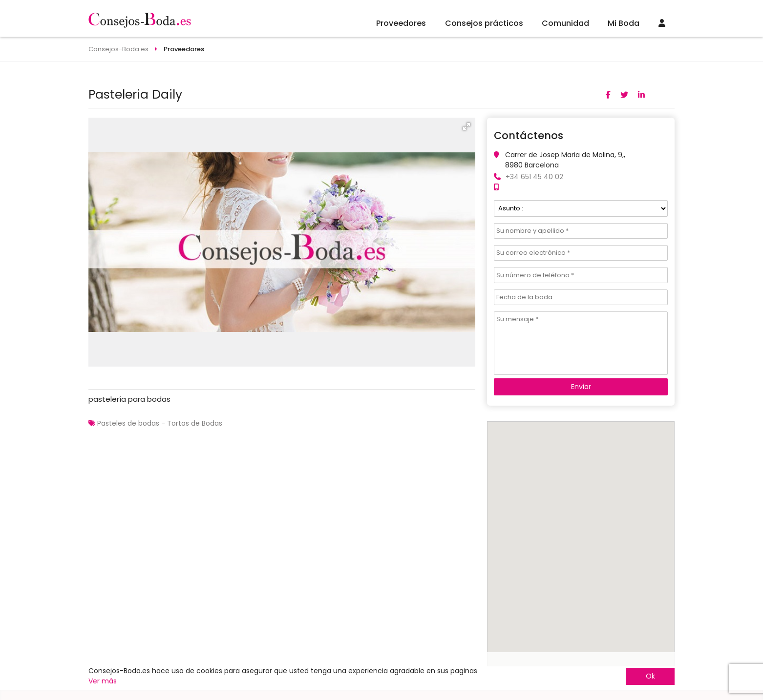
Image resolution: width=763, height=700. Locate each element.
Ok (650, 676)
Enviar (581, 387)
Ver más (103, 681)
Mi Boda (624, 23)
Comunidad (565, 23)
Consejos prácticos (484, 23)
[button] (466, 126)
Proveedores (401, 23)
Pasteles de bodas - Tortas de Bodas (160, 423)
